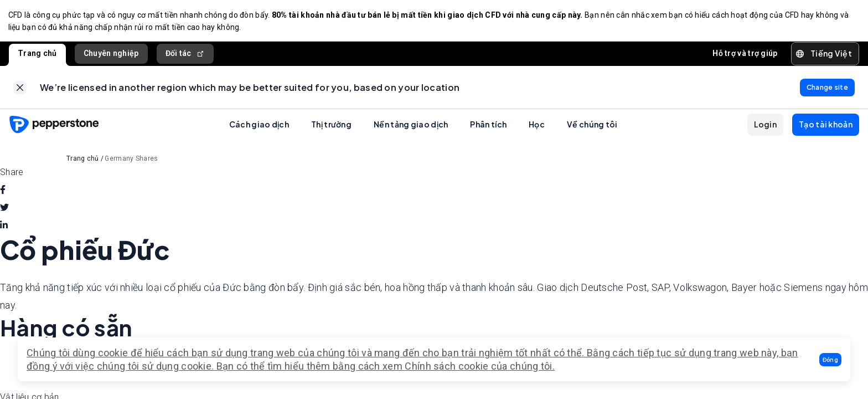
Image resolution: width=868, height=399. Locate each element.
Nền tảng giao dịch (411, 127)
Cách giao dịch (259, 127)
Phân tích (488, 127)
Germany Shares (131, 162)
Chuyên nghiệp (111, 55)
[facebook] (3, 193)
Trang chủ (37, 55)
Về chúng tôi (592, 127)
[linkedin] (4, 229)
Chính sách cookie (446, 366)
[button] (830, 360)
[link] (20, 90)
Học (537, 127)
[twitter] (4, 211)
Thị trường (331, 127)
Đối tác (185, 55)
